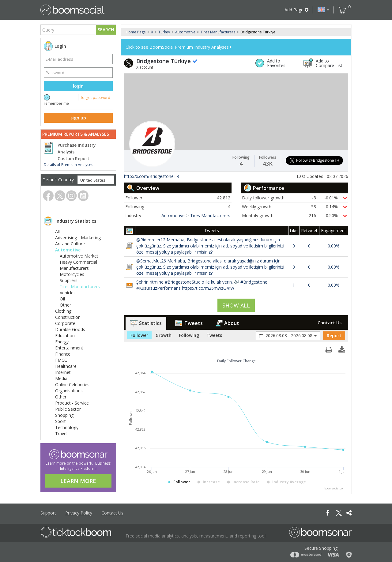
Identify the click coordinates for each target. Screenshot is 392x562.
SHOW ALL (236, 305)
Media (61, 378)
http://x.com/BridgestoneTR (152, 176)
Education (65, 336)
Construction (68, 317)
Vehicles (68, 293)
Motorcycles (72, 274)
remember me (56, 103)
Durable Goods (70, 329)
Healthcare (66, 366)
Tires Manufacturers (80, 287)
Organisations (69, 391)
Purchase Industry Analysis (77, 149)
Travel (61, 434)
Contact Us (330, 323)
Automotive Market (79, 256)
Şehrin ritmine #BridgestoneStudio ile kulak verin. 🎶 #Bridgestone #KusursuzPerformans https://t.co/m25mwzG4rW (202, 285)
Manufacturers (74, 268)
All (57, 231)
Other (65, 305)
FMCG (61, 360)
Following (189, 335)
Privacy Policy (79, 513)
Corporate (65, 323)
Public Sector (68, 409)
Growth (164, 335)
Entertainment (69, 348)
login (78, 86)
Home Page (136, 32)
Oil (62, 299)
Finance (63, 354)
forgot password (96, 98)
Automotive (68, 250)
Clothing (63, 311)
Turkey (164, 32)
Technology (67, 427)
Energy (62, 342)
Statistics (146, 323)
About (227, 323)
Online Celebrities (72, 385)
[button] (323, 10)
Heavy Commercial (78, 262)
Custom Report (73, 159)
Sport (60, 421)
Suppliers (69, 280)
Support (48, 513)
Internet (63, 372)
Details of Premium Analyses (68, 165)
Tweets (189, 323)
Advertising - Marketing (78, 238)
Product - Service (72, 403)
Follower (139, 335)
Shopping (64, 415)
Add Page (296, 10)
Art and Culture (70, 244)
